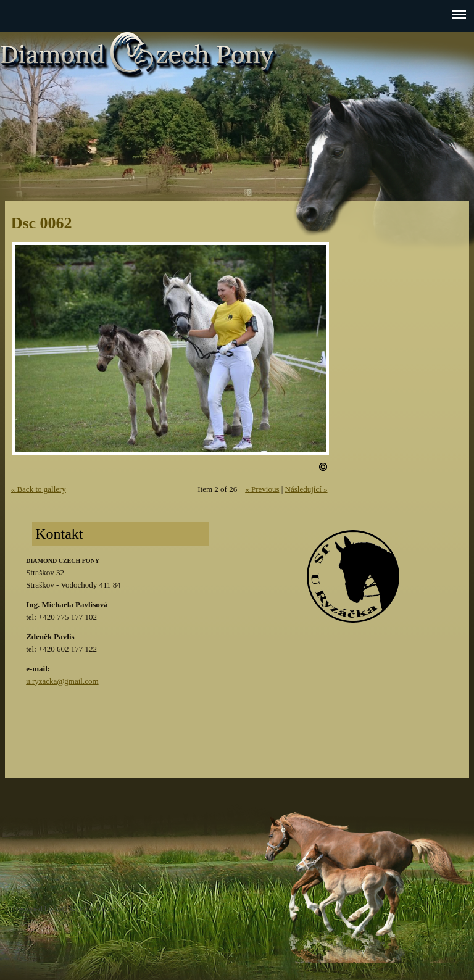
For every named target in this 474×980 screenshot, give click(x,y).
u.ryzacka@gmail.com (62, 681)
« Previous (262, 489)
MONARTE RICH (85, 909)
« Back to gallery (39, 489)
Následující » (306, 489)
